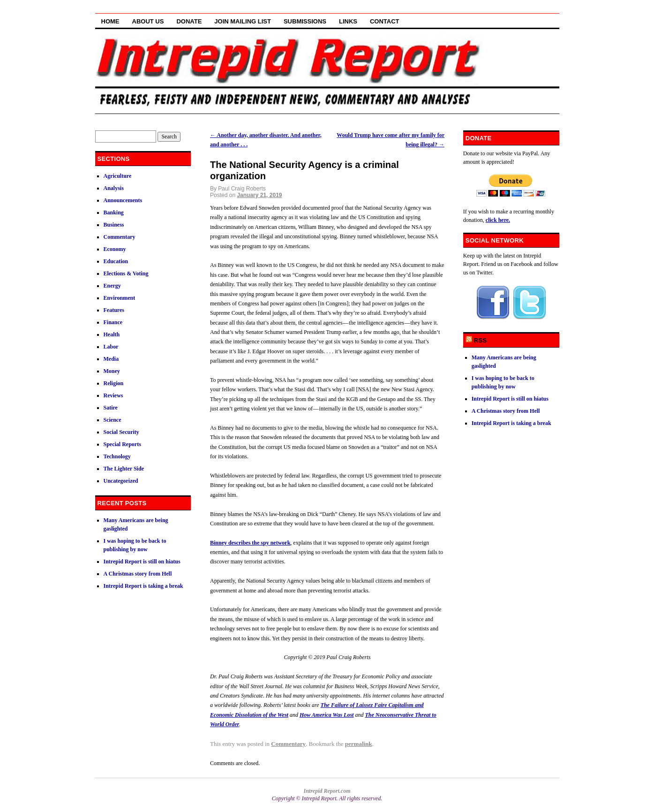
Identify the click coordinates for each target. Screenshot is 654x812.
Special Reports (122, 444)
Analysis (114, 188)
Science (113, 420)
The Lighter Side (124, 469)
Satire (111, 408)
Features (114, 310)
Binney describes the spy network (250, 543)
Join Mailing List (243, 21)
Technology (117, 456)
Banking (114, 212)
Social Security (121, 432)
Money (112, 371)
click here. (498, 220)
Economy (115, 249)
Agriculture (118, 176)
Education (116, 261)
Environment (120, 298)
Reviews (113, 395)
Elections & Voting (126, 273)
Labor (111, 347)
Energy (112, 286)
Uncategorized (121, 481)
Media (111, 359)
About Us (148, 21)
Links (348, 21)
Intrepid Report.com (327, 791)
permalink (359, 744)
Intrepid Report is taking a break (143, 586)
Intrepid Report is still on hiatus (142, 562)
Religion (114, 383)
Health (112, 334)
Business (114, 225)
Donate (189, 21)
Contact (385, 21)
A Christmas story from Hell (138, 574)
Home (110, 21)
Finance (113, 322)
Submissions (305, 21)
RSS (481, 340)
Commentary (288, 744)
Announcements (123, 200)
